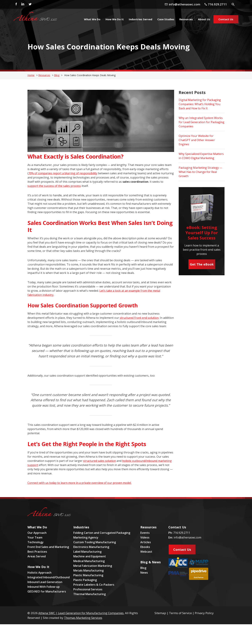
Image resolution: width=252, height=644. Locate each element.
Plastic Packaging (85, 580)
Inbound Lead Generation (45, 582)
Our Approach (37, 533)
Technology (36, 542)
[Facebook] (15, 4)
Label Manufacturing (87, 552)
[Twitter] (30, 4)
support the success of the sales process (54, 186)
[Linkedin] (23, 4)
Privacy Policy (204, 613)
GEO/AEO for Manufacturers (47, 591)
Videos (145, 537)
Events (145, 533)
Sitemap (160, 613)
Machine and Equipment (90, 556)
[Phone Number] (217, 4)
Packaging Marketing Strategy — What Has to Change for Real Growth (200, 172)
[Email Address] (186, 4)
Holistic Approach (39, 573)
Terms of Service (180, 613)
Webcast (146, 552)
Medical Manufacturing (89, 561)
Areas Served (37, 556)
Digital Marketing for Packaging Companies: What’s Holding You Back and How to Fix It (200, 104)
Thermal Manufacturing (90, 594)
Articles (146, 542)
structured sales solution (99, 461)
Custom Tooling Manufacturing (95, 542)
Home (31, 75)
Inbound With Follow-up (44, 587)
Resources (44, 75)
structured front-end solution (139, 318)
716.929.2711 (182, 533)
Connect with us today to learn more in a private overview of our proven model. (79, 483)
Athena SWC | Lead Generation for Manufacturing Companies (81, 613)
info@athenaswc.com (187, 537)
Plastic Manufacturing (88, 575)
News (144, 573)
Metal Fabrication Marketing (93, 566)
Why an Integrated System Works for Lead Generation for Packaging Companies (202, 122)
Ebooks (145, 547)
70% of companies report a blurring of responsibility (63, 173)
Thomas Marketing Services (83, 618)
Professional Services (88, 589)
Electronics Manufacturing (91, 547)
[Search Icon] (233, 4)
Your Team (35, 537)
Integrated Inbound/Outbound (49, 577)
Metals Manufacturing (88, 570)
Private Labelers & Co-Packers (94, 585)
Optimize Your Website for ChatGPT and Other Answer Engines (197, 140)
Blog (57, 75)
